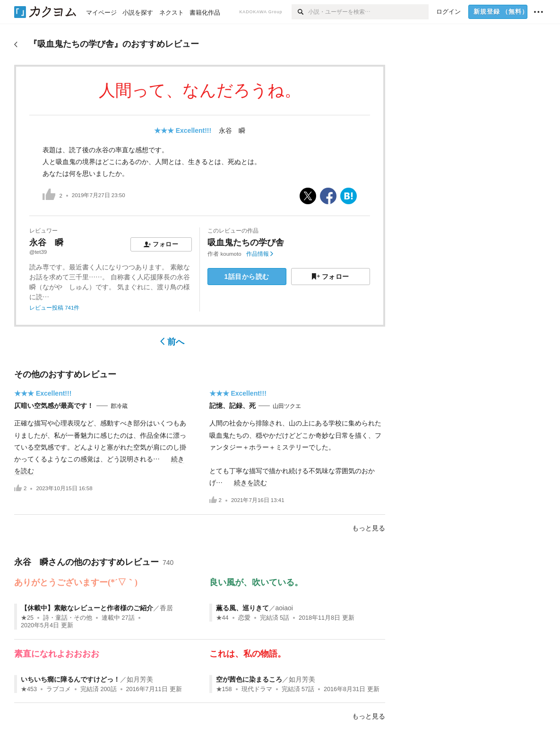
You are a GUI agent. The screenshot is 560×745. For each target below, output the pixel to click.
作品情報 (260, 254)
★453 (29, 689)
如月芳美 (140, 679)
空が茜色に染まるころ (249, 679)
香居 (166, 608)
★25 (27, 618)
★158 (224, 689)
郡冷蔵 (119, 406)
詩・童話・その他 (68, 618)
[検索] (300, 12)
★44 (222, 618)
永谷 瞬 (232, 130)
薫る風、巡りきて (242, 608)
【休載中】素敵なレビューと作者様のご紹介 (87, 608)
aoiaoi (284, 608)
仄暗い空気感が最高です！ (54, 406)
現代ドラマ (257, 689)
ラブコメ (59, 689)
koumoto (231, 254)
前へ (172, 342)
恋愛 (244, 618)
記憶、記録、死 (233, 406)
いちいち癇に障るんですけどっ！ (70, 679)
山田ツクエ (287, 406)
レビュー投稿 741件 (54, 308)
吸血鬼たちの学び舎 (246, 243)
